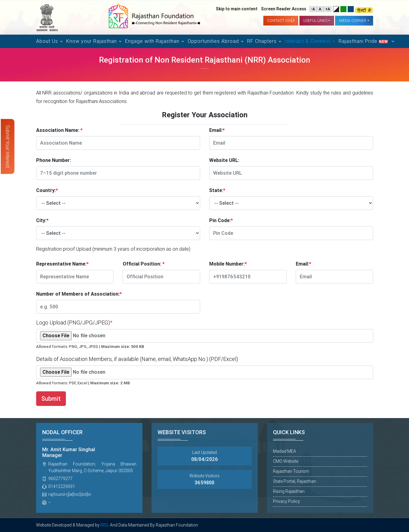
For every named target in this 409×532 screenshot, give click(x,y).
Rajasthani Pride (364, 41)
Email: (217, 130)
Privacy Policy (286, 501)
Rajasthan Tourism (291, 471)
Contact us (281, 21)
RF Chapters (262, 41)
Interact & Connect (308, 41)
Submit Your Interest (8, 147)
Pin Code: (221, 220)
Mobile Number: (228, 264)
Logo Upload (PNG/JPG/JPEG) (74, 323)
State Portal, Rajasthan (295, 481)
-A (313, 9)
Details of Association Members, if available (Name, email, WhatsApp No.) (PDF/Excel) (137, 359)
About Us (47, 41)
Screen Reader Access (284, 9)
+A (328, 9)
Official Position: (144, 264)
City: (42, 220)
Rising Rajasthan (289, 491)
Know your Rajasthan (92, 41)
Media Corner (353, 21)
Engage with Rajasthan (152, 41)
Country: (47, 190)
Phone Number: (54, 160)
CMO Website (286, 461)
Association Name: (59, 130)
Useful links (315, 21)
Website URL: (224, 160)
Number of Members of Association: (79, 294)
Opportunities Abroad (213, 41)
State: (217, 190)
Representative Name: (62, 264)
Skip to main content (237, 9)
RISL (105, 525)
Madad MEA (285, 451)
